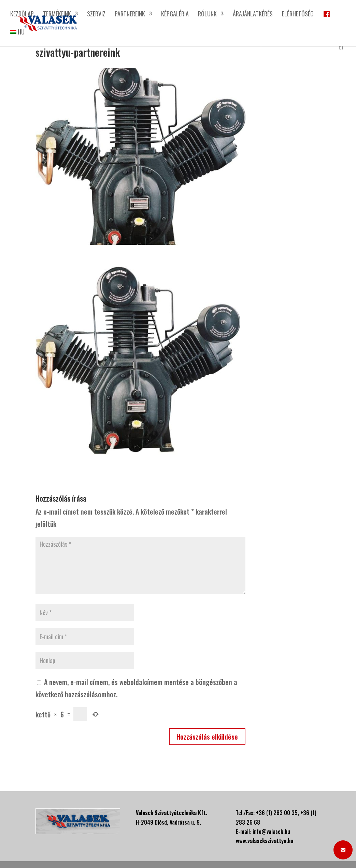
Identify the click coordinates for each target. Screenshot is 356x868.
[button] (343, 850)
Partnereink (130, 15)
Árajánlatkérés (253, 15)
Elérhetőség (298, 15)
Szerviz (96, 15)
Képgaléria (175, 15)
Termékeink (57, 15)
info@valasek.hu (271, 831)
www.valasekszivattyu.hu (265, 841)
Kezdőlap (22, 15)
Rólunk (207, 15)
